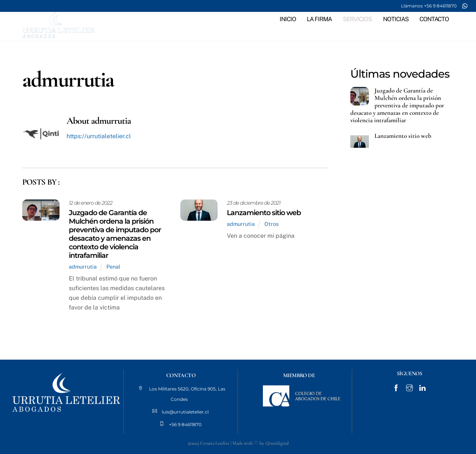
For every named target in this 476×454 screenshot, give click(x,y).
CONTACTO (434, 19)
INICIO (288, 19)
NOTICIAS (396, 19)
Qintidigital (277, 443)
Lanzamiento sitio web (264, 213)
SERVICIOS (357, 19)
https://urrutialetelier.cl (99, 136)
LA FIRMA (319, 19)
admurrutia (83, 267)
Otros (271, 224)
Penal (113, 267)
